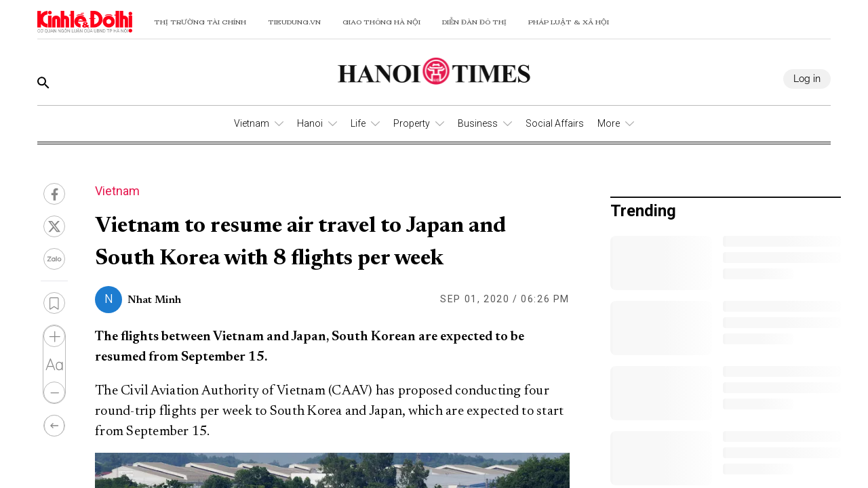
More (609, 123)
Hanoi (310, 123)
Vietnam (252, 123)
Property (412, 123)
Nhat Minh (154, 300)
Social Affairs (555, 123)
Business (478, 123)
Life (358, 123)
